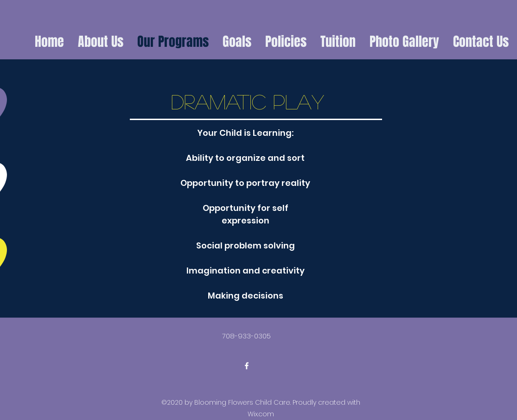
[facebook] (247, 366)
